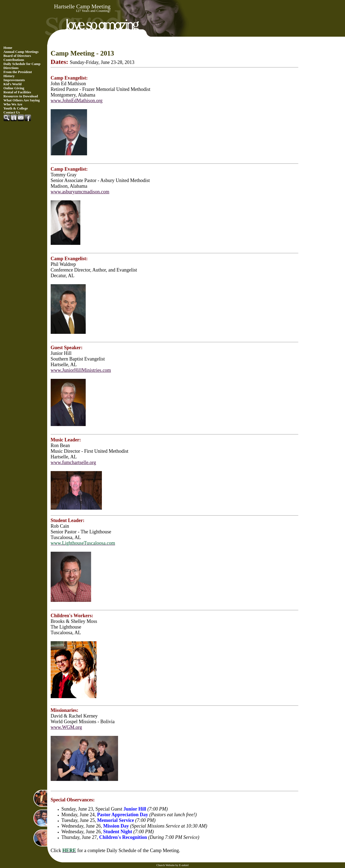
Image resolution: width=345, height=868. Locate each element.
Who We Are (13, 104)
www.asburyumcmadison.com (80, 192)
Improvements (14, 80)
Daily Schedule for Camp (22, 64)
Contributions (14, 60)
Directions (11, 68)
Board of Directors (17, 56)
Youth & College (16, 108)
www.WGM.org (66, 727)
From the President (18, 72)
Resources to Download (21, 96)
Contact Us (12, 112)
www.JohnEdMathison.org (77, 101)
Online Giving (14, 88)
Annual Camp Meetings (21, 52)
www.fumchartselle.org (73, 462)
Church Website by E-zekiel (172, 865)
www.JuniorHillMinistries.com (81, 370)
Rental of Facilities (17, 92)
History (9, 76)
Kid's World (13, 84)
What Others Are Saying (22, 100)
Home (8, 48)
